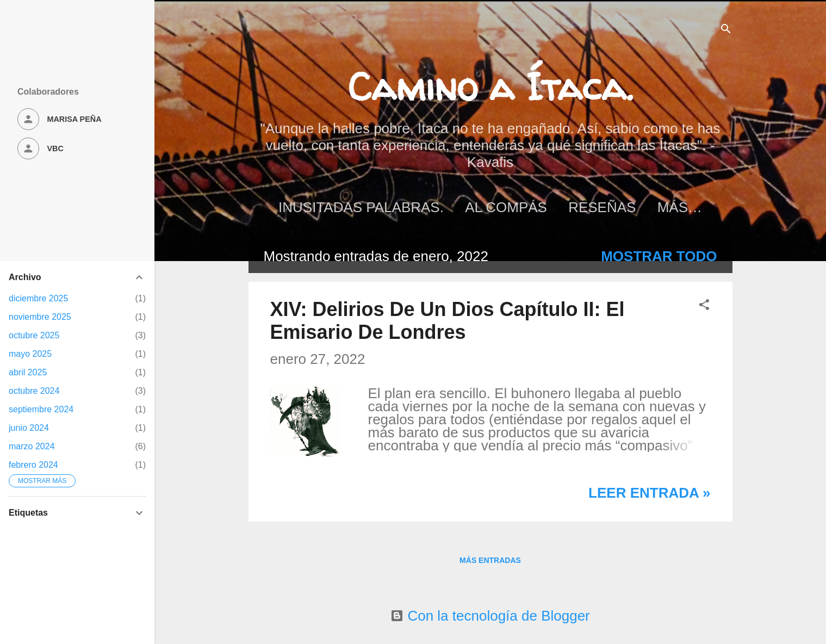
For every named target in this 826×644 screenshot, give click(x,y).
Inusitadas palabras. (361, 207)
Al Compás (506, 207)
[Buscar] (726, 30)
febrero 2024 (33, 465)
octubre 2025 (34, 335)
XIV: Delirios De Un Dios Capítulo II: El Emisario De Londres (448, 321)
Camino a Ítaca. (490, 86)
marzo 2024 (32, 446)
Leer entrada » (649, 493)
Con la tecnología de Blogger (490, 616)
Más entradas (490, 560)
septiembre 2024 (41, 409)
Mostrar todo (659, 256)
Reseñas (602, 207)
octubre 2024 (34, 391)
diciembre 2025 (38, 298)
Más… (680, 207)
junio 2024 (29, 428)
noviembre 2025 (40, 317)
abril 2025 (28, 372)
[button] (704, 305)
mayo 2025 (30, 354)
